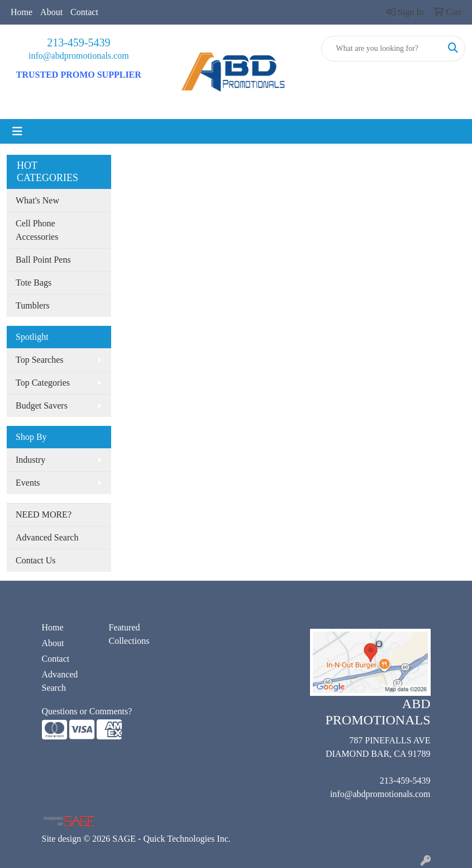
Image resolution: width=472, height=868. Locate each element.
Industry (30, 460)
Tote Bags (34, 283)
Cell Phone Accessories (37, 230)
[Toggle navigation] (17, 131)
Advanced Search (47, 537)
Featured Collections (129, 634)
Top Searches (40, 360)
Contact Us (36, 560)
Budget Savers (42, 405)
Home (22, 12)
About (51, 12)
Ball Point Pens (43, 260)
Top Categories (43, 383)
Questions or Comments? (87, 711)
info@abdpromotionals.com (79, 56)
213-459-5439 (78, 42)
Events (28, 483)
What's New (37, 200)
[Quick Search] (382, 49)
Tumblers (33, 305)
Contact (84, 12)
